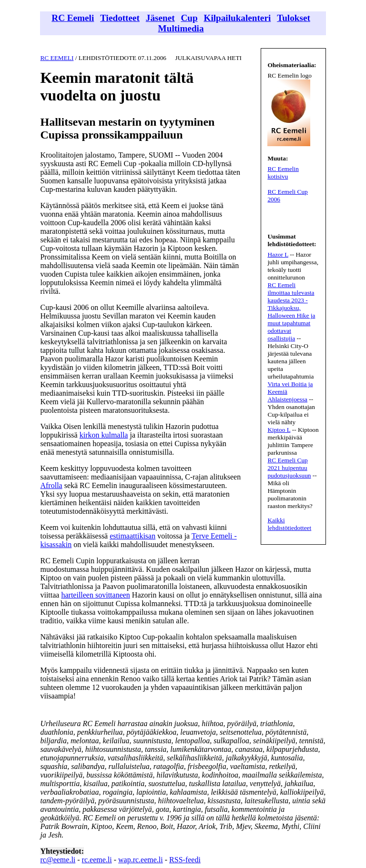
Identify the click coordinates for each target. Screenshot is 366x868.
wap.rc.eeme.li (141, 860)
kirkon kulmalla (104, 435)
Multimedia (181, 28)
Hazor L (278, 254)
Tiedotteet (120, 18)
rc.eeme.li (97, 860)
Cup (189, 18)
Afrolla (51, 485)
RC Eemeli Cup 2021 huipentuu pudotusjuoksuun (289, 468)
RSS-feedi (185, 860)
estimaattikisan (132, 536)
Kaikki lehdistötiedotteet (289, 524)
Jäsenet (160, 18)
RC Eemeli (73, 18)
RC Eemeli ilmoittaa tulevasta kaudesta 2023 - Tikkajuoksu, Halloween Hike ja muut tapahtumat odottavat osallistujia (291, 312)
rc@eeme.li (58, 860)
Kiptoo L (279, 430)
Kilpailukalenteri (238, 18)
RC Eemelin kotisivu (283, 173)
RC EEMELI (57, 58)
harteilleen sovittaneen (95, 595)
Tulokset (294, 18)
